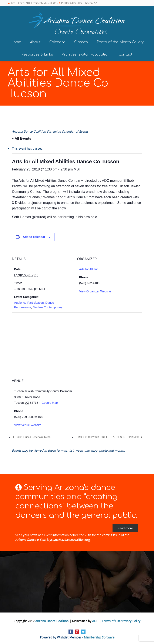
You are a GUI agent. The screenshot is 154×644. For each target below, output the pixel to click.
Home (16, 42)
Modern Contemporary (48, 307)
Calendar (57, 42)
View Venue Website (28, 425)
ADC (95, 621)
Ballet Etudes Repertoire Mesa (33, 437)
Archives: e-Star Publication (86, 54)
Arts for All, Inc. (89, 269)
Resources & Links (37, 54)
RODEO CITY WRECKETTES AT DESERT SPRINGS (109, 437)
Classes (81, 42)
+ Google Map (48, 403)
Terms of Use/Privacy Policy (121, 621)
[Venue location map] (77, 343)
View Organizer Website (95, 291)
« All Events (21, 138)
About (35, 42)
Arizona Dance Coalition (52, 621)
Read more (125, 528)
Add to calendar (34, 237)
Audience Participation (29, 303)
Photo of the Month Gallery (120, 42)
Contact (125, 54)
